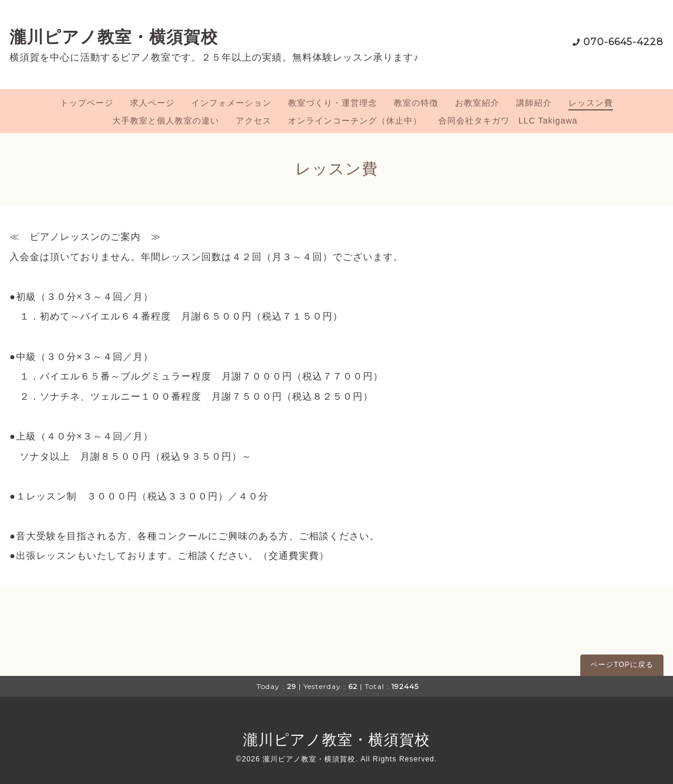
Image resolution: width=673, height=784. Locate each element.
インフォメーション (231, 103)
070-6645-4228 (623, 42)
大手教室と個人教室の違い (166, 121)
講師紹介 (534, 103)
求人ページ (152, 103)
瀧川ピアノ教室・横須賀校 (114, 37)
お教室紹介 (477, 103)
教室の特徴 (416, 103)
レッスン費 (591, 103)
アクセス (254, 121)
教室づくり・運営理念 (333, 103)
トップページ (87, 103)
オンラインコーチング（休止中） (355, 121)
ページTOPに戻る (622, 665)
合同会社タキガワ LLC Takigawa (508, 121)
